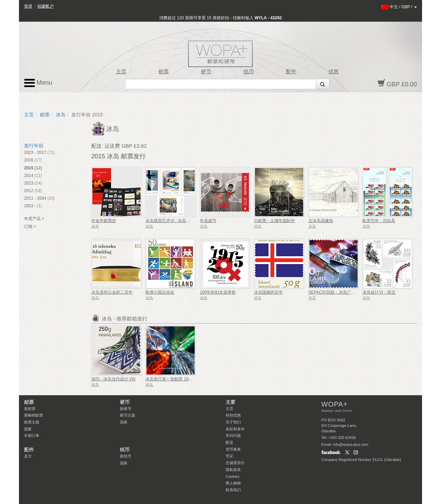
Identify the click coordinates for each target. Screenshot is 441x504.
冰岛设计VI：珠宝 (379, 292)
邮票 (164, 72)
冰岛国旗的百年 (268, 292)
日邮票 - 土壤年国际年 (274, 221)
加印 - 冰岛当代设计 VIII (113, 379)
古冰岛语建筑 (321, 221)
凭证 (229, 456)
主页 (121, 72)
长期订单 (32, 435)
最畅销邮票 (34, 415)
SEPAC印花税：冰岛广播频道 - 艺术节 (344, 292)
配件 (291, 72)
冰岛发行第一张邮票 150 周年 (173, 379)
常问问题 (233, 435)
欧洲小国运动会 (160, 292)
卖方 (28, 456)
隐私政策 (233, 470)
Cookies (233, 476)
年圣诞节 (208, 221)
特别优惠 (233, 415)
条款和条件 (235, 429)
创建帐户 (45, 6)
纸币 (249, 72)
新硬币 (126, 409)
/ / (399, 7)
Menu (38, 83)
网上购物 (233, 483)
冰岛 (61, 115)
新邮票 (30, 409)
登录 (28, 6)
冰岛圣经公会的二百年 (112, 292)
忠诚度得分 (235, 463)
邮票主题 (32, 422)
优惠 (334, 72)
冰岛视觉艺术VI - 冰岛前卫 (170, 221)
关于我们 (233, 422)
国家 (28, 429)
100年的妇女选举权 (218, 292)
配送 (229, 442)
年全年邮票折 (104, 221)
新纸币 (126, 456)
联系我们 (233, 490)
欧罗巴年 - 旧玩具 (379, 221)
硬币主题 (127, 415)
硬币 (206, 72)
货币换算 (233, 449)
